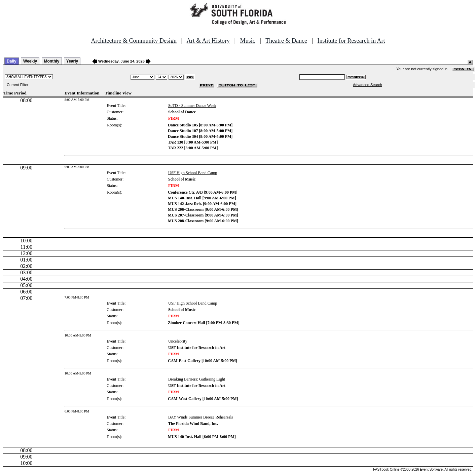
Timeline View (118, 93)
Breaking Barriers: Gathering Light (197, 379)
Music (248, 41)
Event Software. (432, 469)
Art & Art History (208, 41)
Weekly (30, 61)
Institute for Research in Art (351, 41)
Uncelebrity (178, 341)
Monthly (52, 61)
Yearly (72, 61)
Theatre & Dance (286, 41)
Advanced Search (368, 85)
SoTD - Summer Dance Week (192, 106)
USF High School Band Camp (193, 173)
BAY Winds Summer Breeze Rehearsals (200, 417)
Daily (12, 61)
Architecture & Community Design (134, 41)
